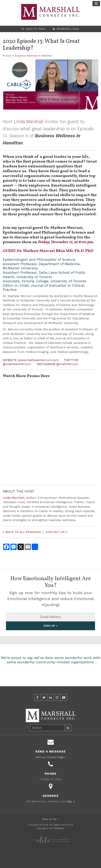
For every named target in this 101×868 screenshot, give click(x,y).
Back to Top (51, 838)
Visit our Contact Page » (51, 776)
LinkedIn (51, 716)
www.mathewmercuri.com (38, 360)
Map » (70, 820)
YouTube (64, 716)
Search (68, 746)
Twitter (44, 716)
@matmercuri (67, 364)
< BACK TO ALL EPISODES (22, 532)
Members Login (68, 29)
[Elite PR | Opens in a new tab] (51, 856)
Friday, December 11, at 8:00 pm (66, 242)
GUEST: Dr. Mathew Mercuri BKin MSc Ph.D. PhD (48, 251)
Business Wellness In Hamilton (33, 56)
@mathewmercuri (17, 364)
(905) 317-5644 (36, 29)
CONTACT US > (56, 532)
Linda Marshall (29, 121)
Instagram (57, 716)
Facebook (38, 716)
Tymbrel (59, 847)
